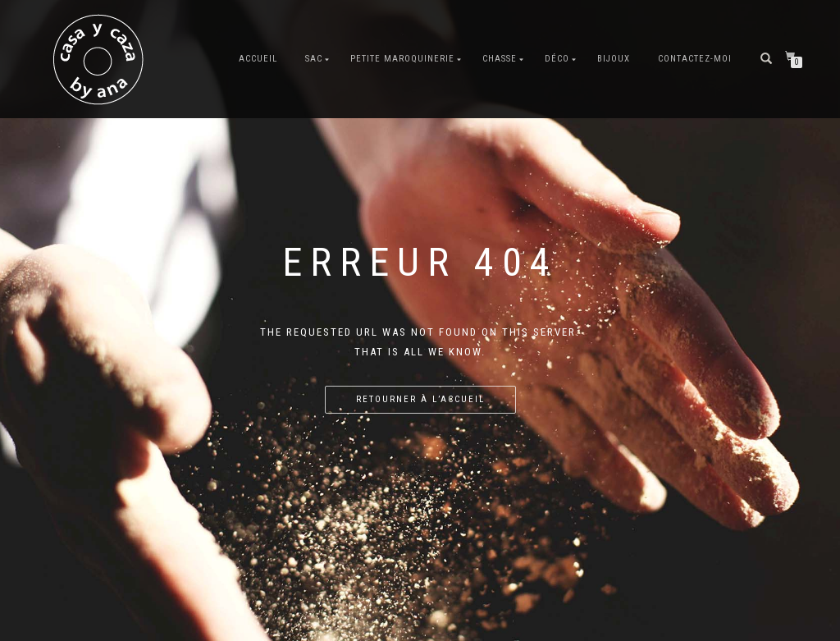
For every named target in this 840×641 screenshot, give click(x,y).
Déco (557, 59)
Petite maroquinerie (402, 59)
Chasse (500, 59)
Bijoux (614, 59)
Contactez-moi (695, 59)
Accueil (258, 59)
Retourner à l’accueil (420, 399)
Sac (314, 59)
